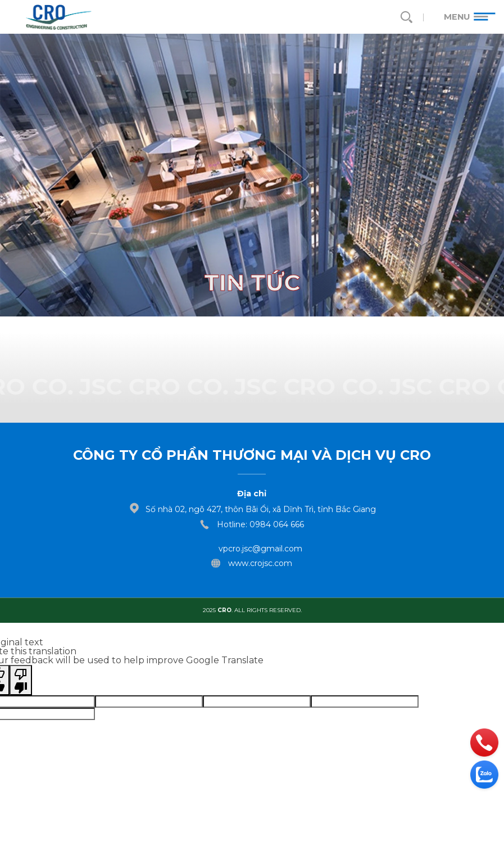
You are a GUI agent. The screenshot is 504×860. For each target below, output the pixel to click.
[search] (406, 17)
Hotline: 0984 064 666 (260, 524)
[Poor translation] (21, 680)
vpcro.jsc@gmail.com (260, 549)
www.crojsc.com (260, 563)
